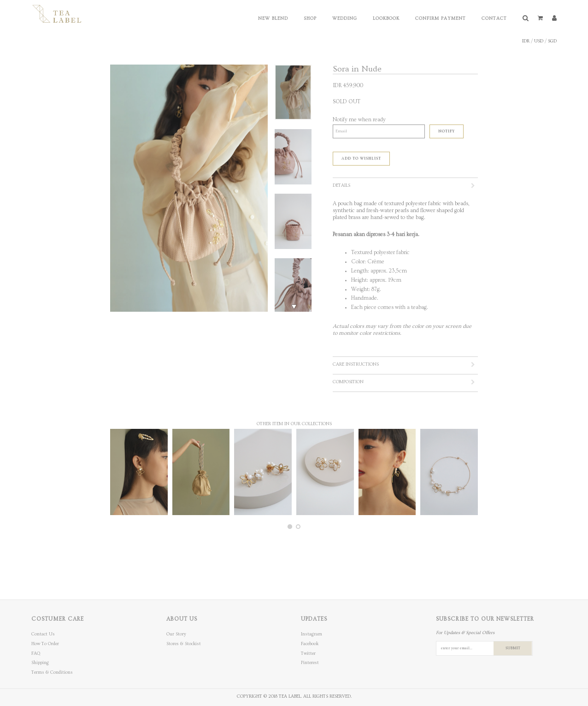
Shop (310, 18)
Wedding (345, 18)
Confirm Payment (441, 18)
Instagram (312, 634)
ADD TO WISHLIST (361, 158)
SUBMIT (513, 648)
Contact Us (43, 634)
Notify (447, 131)
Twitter (308, 653)
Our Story (176, 634)
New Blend (273, 18)
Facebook (310, 644)
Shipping (40, 663)
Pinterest (310, 663)
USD (539, 41)
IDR (526, 41)
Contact (494, 18)
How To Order (45, 644)
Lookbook (386, 18)
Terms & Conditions (52, 672)
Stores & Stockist (184, 644)
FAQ (36, 653)
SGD (552, 41)
